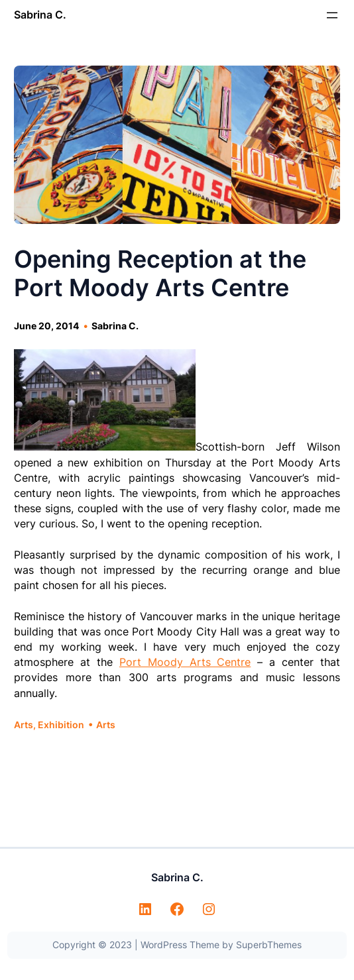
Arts (24, 725)
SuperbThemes (269, 945)
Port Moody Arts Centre (185, 662)
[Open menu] (332, 15)
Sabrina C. (40, 15)
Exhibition (61, 725)
